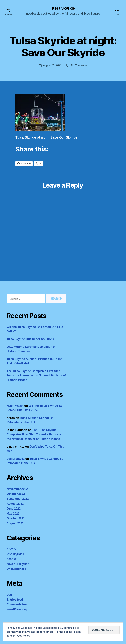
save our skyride (18, 564)
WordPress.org (17, 609)
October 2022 (16, 494)
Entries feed (15, 600)
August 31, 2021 (52, 65)
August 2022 (15, 504)
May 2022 (13, 514)
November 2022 (17, 489)
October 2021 (16, 518)
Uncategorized (16, 569)
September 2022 (18, 499)
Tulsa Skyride (63, 8)
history (11, 549)
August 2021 (15, 523)
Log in (11, 595)
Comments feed (17, 604)
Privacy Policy (21, 636)
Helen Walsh (15, 406)
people (11, 559)
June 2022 (14, 509)
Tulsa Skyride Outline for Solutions (30, 339)
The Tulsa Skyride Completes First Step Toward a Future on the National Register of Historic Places (36, 376)
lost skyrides (15, 554)
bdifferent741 (16, 459)
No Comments (79, 65)
